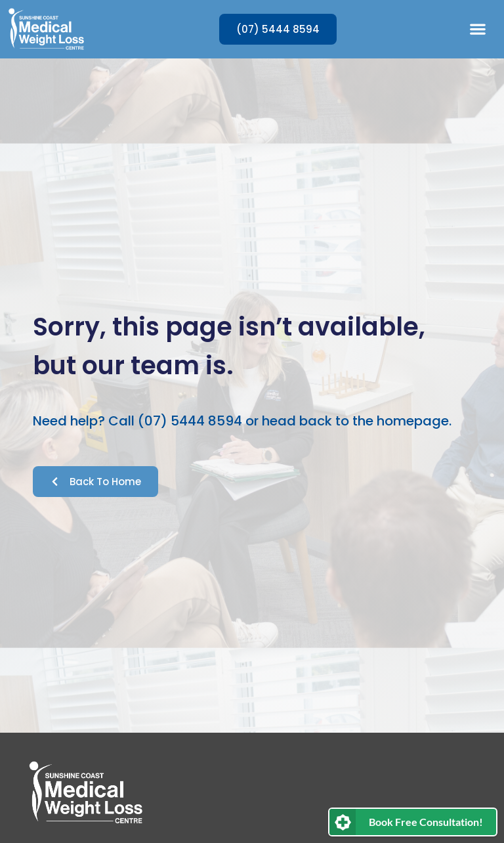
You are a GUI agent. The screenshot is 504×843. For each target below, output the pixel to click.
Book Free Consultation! (426, 822)
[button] (477, 29)
